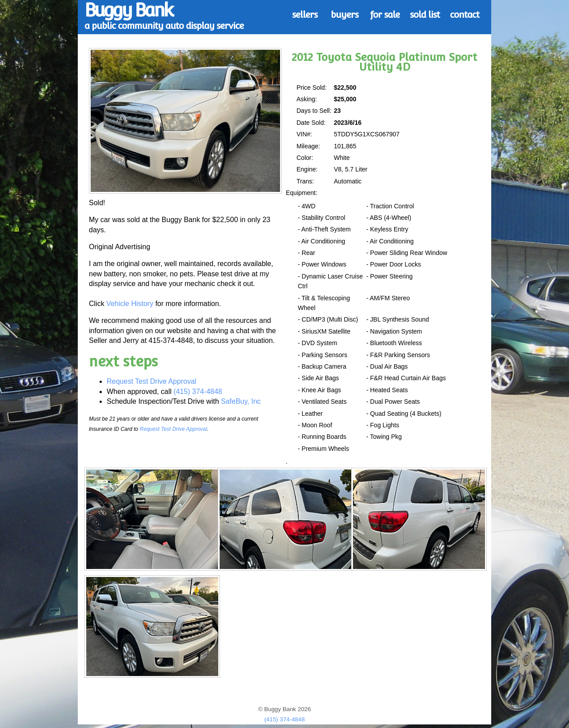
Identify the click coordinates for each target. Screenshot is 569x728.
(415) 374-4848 (198, 392)
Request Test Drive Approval (152, 381)
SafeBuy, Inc (241, 401)
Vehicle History (130, 304)
